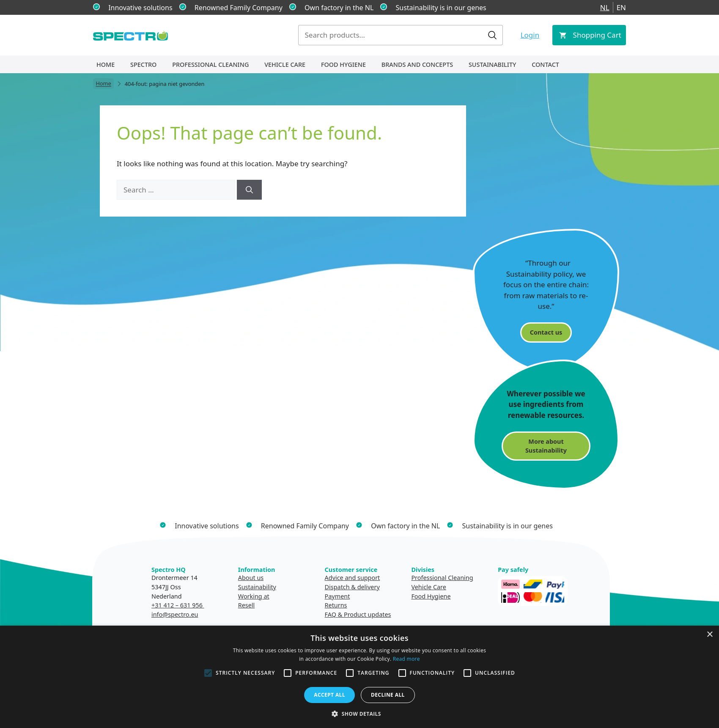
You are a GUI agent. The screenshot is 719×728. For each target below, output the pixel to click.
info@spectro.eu (175, 614)
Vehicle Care (285, 65)
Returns (336, 605)
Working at (254, 596)
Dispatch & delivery (352, 587)
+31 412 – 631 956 (178, 605)
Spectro (143, 65)
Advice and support (353, 578)
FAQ (331, 614)
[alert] (359, 677)
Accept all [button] (329, 695)
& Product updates (365, 614)
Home (106, 65)
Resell (247, 605)
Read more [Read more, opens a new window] (406, 659)
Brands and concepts (417, 65)
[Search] (249, 190)
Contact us (546, 332)
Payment (338, 596)
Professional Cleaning (210, 65)
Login (530, 35)
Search (492, 35)
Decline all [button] (388, 695)
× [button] (709, 635)
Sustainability (492, 65)
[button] (359, 714)
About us (251, 578)
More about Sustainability (546, 446)
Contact (545, 65)
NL (605, 7)
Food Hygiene (343, 65)
